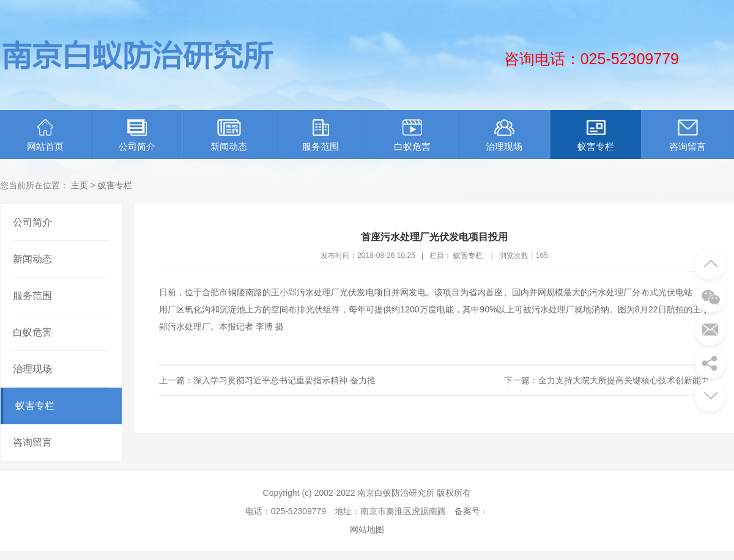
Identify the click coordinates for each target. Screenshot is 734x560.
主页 (80, 185)
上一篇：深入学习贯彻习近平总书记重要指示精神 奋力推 (267, 380)
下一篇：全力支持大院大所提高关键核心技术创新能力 (607, 380)
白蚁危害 (412, 135)
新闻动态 (229, 135)
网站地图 (367, 529)
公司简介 (137, 135)
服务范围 (321, 135)
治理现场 (504, 135)
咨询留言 (688, 135)
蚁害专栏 (596, 135)
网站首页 (45, 135)
